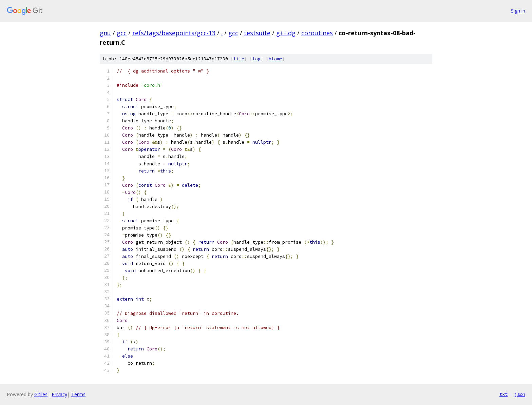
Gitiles (41, 394)
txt (503, 394)
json (520, 394)
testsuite (257, 33)
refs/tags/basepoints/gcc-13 (174, 33)
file (239, 59)
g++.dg (286, 33)
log (256, 59)
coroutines (317, 33)
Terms (78, 394)
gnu (105, 33)
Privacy (59, 394)
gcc (122, 33)
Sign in (518, 11)
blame (275, 59)
